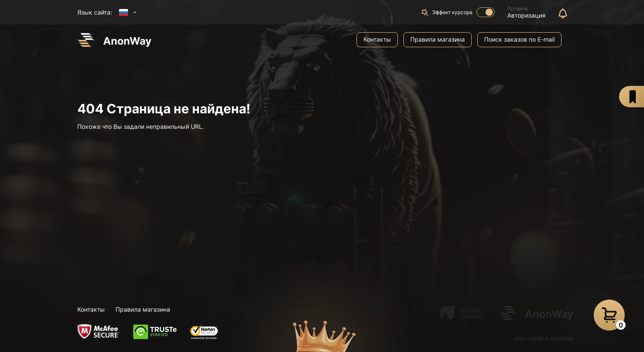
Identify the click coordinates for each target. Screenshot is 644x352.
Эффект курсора (463, 12)
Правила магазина (438, 39)
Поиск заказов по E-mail (519, 39)
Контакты (377, 39)
